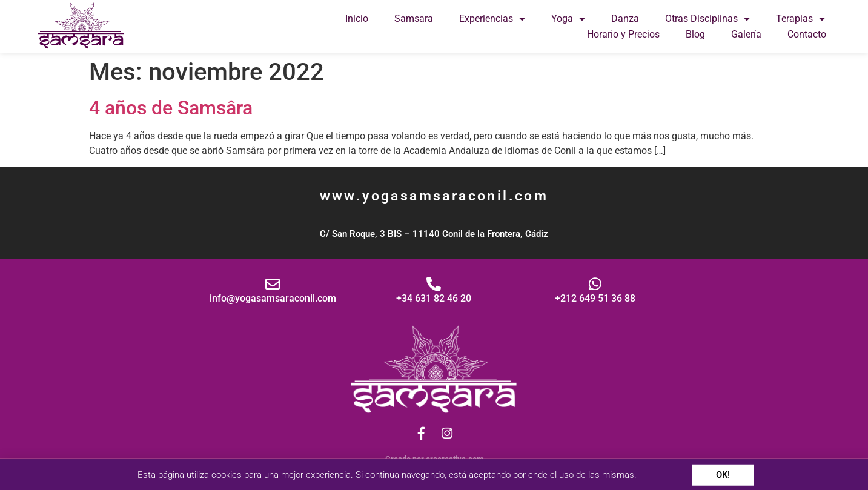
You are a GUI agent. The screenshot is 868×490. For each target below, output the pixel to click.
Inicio (357, 18)
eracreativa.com (455, 459)
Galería (746, 34)
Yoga (568, 19)
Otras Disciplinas (707, 19)
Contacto (807, 34)
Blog (695, 34)
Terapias (800, 19)
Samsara (414, 18)
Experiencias (492, 19)
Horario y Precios (623, 34)
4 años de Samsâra (171, 108)
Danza (625, 18)
